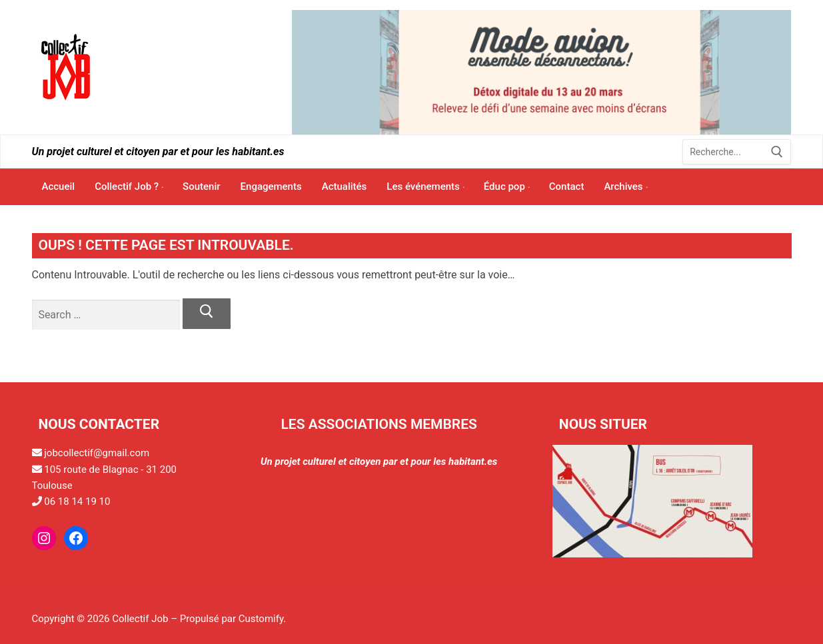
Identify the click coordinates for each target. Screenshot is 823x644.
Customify (261, 619)
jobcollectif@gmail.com (97, 453)
